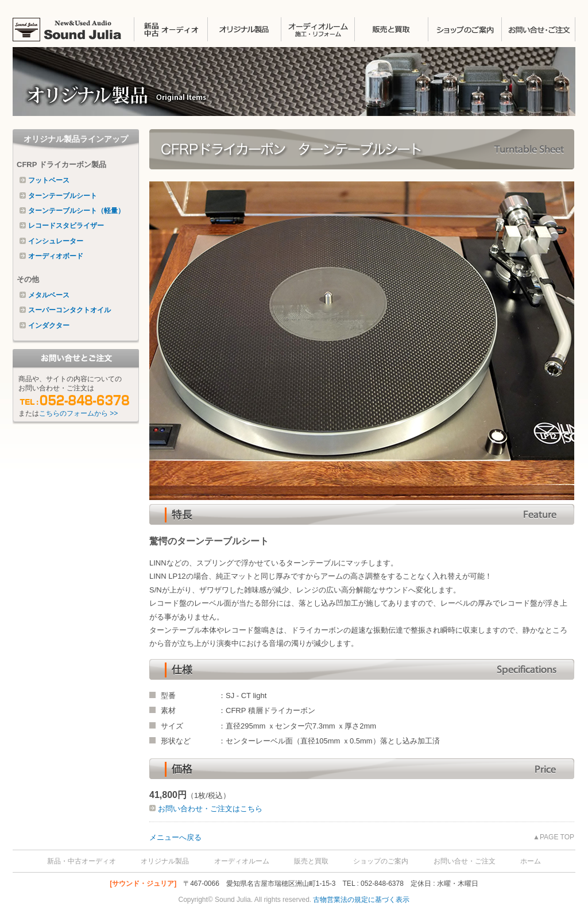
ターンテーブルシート (63, 196)
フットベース (49, 180)
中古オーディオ (171, 29)
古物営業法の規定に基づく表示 (361, 900)
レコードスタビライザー (66, 226)
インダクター (49, 326)
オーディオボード (56, 256)
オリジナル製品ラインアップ (76, 139)
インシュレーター (56, 241)
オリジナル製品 (244, 29)
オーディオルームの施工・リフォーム (318, 29)
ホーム (531, 861)
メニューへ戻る (175, 837)
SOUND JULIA (73, 29)
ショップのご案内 (465, 29)
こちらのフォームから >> (78, 413)
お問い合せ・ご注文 (538, 29)
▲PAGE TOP (554, 837)
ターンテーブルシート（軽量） (76, 211)
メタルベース (49, 295)
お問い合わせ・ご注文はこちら (209, 809)
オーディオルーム (242, 861)
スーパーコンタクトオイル (69, 310)
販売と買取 (391, 29)
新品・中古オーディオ (82, 861)
